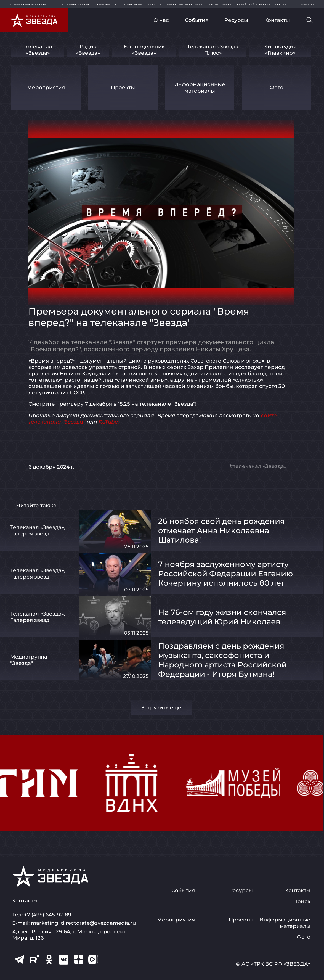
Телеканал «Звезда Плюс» (213, 50)
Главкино (283, 4)
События (197, 20)
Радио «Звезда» (88, 50)
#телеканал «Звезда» (258, 466)
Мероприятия (46, 87)
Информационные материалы (200, 88)
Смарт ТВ (155, 4)
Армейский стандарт (254, 4)
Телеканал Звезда (75, 4)
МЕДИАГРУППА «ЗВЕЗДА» (28, 4)
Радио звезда (106, 4)
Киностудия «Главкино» (280, 50)
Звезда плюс (132, 4)
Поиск (302, 901)
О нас (161, 20)
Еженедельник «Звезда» (144, 50)
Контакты (277, 20)
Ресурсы (236, 20)
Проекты (123, 87)
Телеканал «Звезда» (38, 50)
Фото (277, 87)
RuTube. (109, 422)
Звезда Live (305, 4)
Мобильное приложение (186, 4)
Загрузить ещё (161, 708)
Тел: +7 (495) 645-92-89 (42, 915)
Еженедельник (221, 4)
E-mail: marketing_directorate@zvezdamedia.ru (74, 923)
